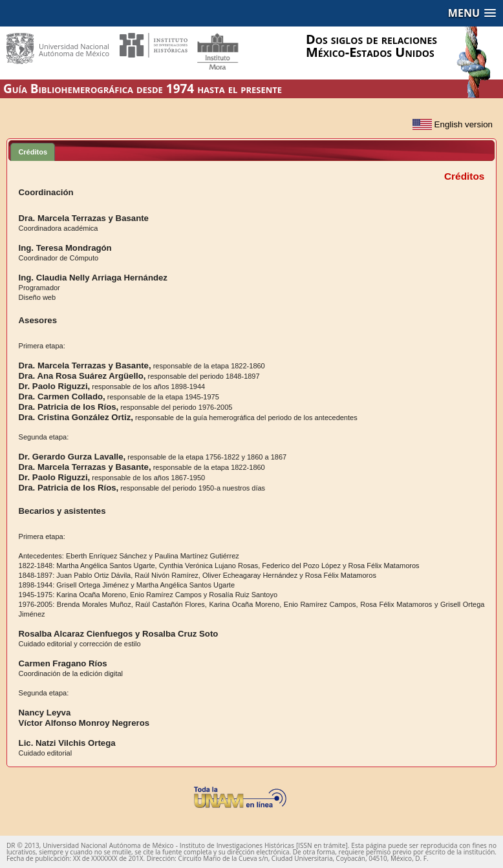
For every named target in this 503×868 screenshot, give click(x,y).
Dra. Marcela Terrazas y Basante (84, 218)
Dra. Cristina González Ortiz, (76, 417)
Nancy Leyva (45, 713)
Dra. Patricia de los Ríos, (69, 407)
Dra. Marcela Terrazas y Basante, (85, 365)
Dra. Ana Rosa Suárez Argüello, (82, 376)
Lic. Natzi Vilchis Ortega (67, 743)
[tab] (33, 152)
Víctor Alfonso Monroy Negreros (84, 723)
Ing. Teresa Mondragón (65, 248)
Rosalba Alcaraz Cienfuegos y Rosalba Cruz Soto (119, 634)
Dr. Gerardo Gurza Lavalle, (72, 457)
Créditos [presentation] (33, 152)
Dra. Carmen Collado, (62, 397)
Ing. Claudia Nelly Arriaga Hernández (93, 278)
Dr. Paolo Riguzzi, (55, 386)
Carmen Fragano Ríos (63, 663)
